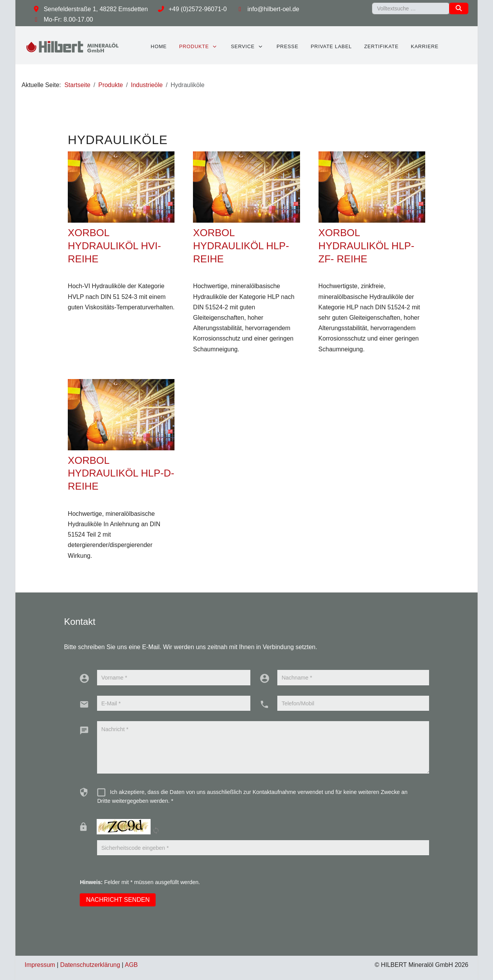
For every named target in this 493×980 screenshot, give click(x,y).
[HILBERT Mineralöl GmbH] (73, 46)
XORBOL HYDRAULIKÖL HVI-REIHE (114, 246)
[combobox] (411, 8)
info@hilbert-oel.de (273, 9)
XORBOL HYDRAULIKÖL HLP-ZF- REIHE (366, 246)
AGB (131, 965)
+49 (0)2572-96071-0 (198, 9)
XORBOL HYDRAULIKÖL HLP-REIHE (241, 246)
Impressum (40, 965)
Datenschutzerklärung (90, 965)
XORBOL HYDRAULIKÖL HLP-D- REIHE (121, 473)
